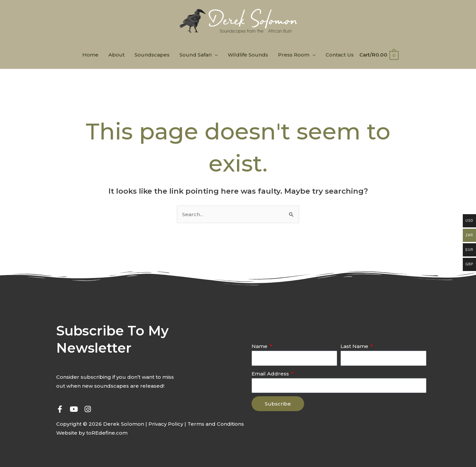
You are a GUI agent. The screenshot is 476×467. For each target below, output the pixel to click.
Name (260, 346)
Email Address (271, 374)
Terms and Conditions (216, 424)
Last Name (355, 346)
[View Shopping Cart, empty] (378, 55)
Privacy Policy (166, 424)
